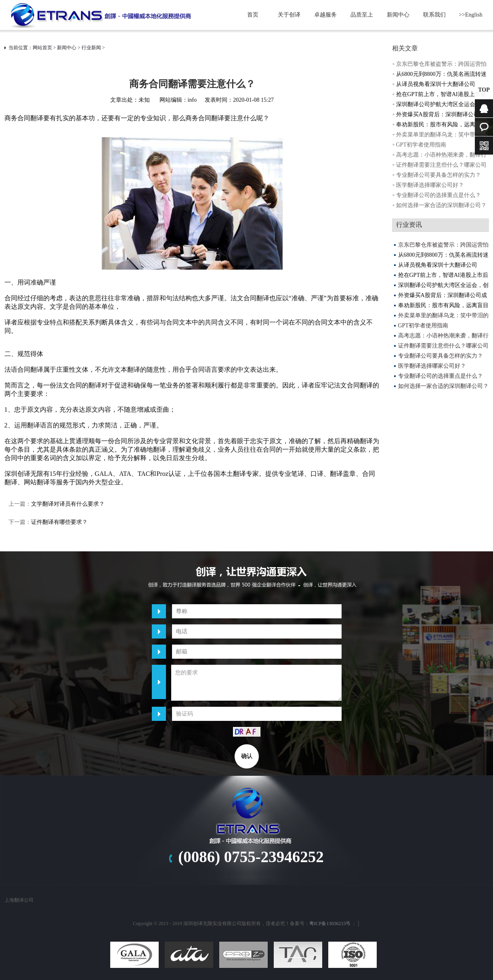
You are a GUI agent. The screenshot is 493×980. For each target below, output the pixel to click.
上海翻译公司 (19, 900)
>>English (471, 15)
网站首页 (42, 48)
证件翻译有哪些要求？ (59, 522)
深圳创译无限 (24, 474)
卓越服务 (325, 15)
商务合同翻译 (24, 118)
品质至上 (362, 15)
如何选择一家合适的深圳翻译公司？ (441, 205)
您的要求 (256, 683)
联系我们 (434, 15)
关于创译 (289, 15)
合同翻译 (30, 370)
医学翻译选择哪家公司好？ (430, 185)
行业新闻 (91, 48)
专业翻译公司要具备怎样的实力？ (438, 175)
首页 (253, 15)
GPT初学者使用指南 (421, 145)
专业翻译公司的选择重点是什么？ (438, 195)
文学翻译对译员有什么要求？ (68, 504)
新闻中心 (398, 15)
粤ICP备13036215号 (330, 923)
